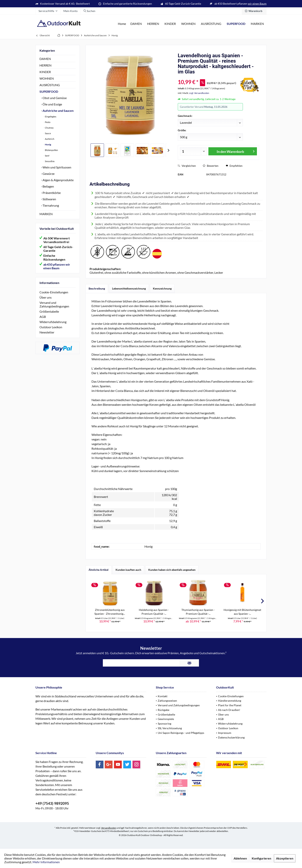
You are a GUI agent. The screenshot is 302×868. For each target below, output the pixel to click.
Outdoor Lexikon (51, 327)
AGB (43, 317)
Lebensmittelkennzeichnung (129, 288)
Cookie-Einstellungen (54, 292)
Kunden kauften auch (128, 570)
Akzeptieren (285, 858)
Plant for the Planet (230, 705)
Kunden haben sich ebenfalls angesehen (172, 570)
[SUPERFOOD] (236, 24)
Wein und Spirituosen (57, 167)
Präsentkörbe (51, 193)
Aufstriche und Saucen (58, 111)
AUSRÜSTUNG (50, 85)
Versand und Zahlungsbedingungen (54, 304)
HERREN (45, 65)
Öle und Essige (52, 104)
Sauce (48, 133)
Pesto (47, 122)
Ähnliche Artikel (99, 570)
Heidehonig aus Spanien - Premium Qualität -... (154, 612)
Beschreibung (97, 288)
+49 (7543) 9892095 (52, 803)
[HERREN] (153, 24)
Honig (48, 144)
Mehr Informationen (46, 862)
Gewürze (48, 174)
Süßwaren (49, 199)
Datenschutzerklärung (231, 737)
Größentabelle (49, 311)
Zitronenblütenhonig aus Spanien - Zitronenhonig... (110, 612)
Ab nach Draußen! (229, 710)
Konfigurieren (261, 858)
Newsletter (47, 332)
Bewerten (211, 166)
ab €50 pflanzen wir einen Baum (57, 266)
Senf (47, 156)
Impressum (225, 733)
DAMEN (45, 59)
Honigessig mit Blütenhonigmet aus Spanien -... (242, 612)
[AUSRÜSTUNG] (211, 24)
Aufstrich (49, 139)
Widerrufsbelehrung (53, 322)
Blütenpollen (51, 150)
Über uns (46, 297)
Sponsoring (164, 724)
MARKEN (46, 214)
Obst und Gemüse (54, 98)
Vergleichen (187, 166)
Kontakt (163, 696)
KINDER (45, 72)
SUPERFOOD (49, 91)
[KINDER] (170, 24)
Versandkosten (109, 828)
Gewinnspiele (166, 719)
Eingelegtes (50, 117)
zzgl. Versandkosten (199, 93)
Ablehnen (240, 858)
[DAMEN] (136, 24)
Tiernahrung (50, 205)
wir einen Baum (257, 4)
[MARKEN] (257, 24)
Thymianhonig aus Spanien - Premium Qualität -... (198, 612)
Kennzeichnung (162, 288)
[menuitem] (254, 11)
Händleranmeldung (230, 701)
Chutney (49, 128)
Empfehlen (234, 166)
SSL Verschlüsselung (170, 728)
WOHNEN (47, 78)
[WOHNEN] (188, 24)
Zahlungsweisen (167, 701)
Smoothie (49, 161)
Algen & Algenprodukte (58, 180)
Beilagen (48, 186)
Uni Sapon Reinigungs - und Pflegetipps (181, 733)
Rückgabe (164, 710)
